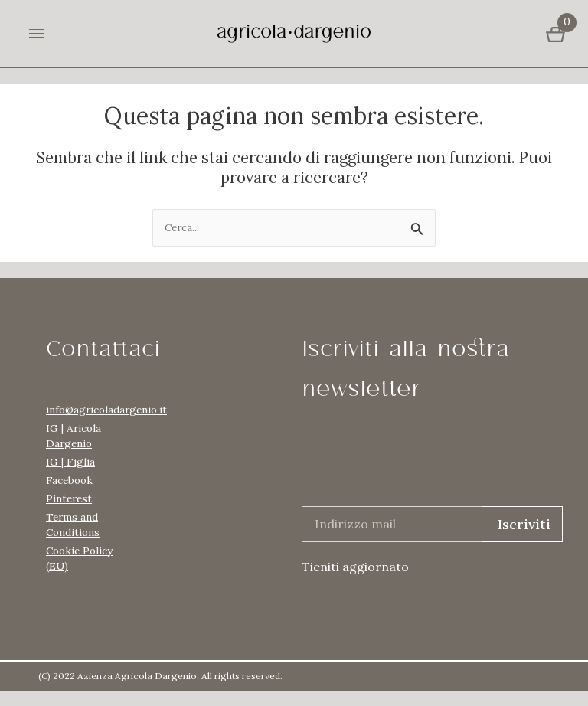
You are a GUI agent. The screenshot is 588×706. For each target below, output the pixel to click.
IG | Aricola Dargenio (73, 436)
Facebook (69, 480)
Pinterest (69, 498)
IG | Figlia (70, 462)
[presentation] (418, 470)
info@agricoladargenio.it (84, 410)
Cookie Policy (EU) (79, 558)
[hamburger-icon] (36, 33)
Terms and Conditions (73, 525)
